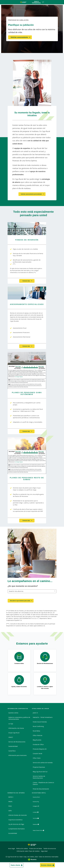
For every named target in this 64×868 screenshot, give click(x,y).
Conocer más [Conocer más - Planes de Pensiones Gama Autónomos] (26, 431)
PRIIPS (10, 802)
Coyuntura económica (15, 820)
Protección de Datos (36, 848)
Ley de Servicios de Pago (16, 824)
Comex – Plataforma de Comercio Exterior (43, 783)
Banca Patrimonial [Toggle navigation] (38, 2)
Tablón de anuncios (50, 848)
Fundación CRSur (38, 744)
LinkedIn (37, 813)
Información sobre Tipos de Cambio (28, 851)
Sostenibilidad (13, 746)
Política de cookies (22, 848)
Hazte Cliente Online (41, 831)
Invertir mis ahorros (16, 591)
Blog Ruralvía (37, 740)
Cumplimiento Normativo (17, 829)
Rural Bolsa (36, 731)
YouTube (37, 819)
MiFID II (11, 797)
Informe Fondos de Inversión (18, 815)
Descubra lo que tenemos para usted (20, 601)
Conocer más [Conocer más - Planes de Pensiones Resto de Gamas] (26, 521)
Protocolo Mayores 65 (40, 749)
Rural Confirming (38, 726)
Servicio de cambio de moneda (43, 763)
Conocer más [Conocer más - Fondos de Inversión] (26, 281)
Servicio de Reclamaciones (17, 742)
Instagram (38, 807)
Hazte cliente (15, 865)
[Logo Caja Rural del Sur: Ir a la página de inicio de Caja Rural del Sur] (23, 2)
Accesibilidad (13, 833)
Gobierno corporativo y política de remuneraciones (19, 718)
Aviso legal (12, 848)
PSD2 (10, 806)
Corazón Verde (38, 754)
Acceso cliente (46, 865)
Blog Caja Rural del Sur (40, 772)
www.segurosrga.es (19, 377)
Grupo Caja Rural (14, 733)
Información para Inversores (18, 755)
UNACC (11, 737)
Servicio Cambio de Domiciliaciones (39, 777)
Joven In (35, 713)
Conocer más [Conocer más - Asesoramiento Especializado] (26, 346)
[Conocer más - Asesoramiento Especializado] (27, 293)
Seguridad (44, 851)
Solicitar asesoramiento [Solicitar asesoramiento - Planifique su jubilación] (19, 37)
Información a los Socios (16, 728)
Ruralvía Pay (37, 802)
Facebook (37, 825)
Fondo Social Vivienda (40, 722)
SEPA (10, 811)
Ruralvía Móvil (37, 797)
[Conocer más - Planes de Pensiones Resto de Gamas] (27, 443)
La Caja (11, 724)
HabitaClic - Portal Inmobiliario (43, 717)
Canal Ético (12, 751)
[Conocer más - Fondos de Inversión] (27, 229)
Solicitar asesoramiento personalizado (32, 194)
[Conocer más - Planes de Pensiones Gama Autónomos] (27, 358)
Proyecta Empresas (39, 767)
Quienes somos (13, 713)
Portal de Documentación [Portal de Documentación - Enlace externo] (41, 789)
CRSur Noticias (38, 735)
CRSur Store (37, 758)
